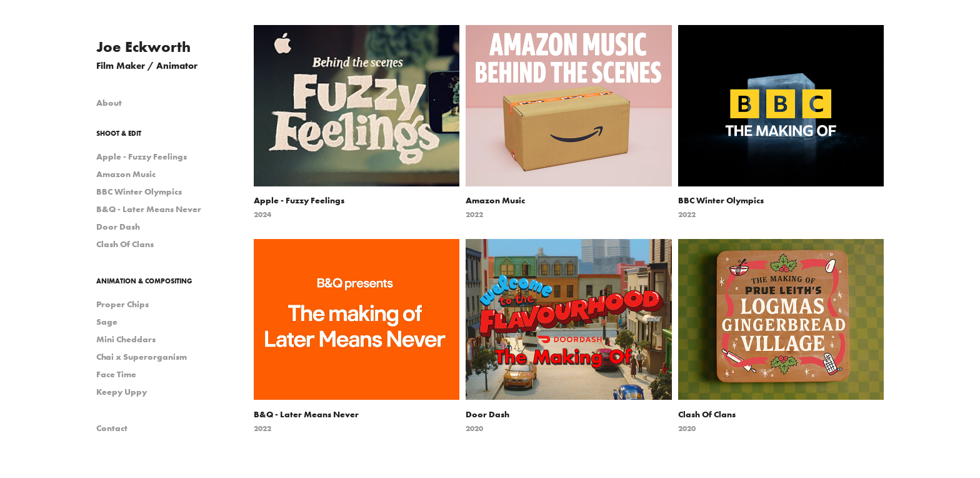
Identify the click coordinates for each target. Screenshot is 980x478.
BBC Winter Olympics (139, 191)
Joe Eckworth (143, 47)
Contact (112, 428)
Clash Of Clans (125, 244)
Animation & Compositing (144, 281)
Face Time (116, 374)
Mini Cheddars (126, 339)
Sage (107, 322)
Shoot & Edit (119, 133)
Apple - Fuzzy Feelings (142, 156)
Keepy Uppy (122, 392)
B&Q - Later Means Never (149, 209)
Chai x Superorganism (142, 357)
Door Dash (118, 226)
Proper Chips (122, 304)
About (109, 103)
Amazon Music (126, 174)
